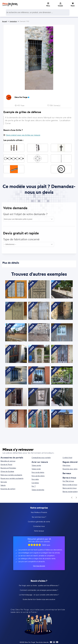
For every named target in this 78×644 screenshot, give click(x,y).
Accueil (5, 21)
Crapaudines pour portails (41, 457)
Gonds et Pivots (6, 464)
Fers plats (35, 479)
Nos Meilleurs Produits (39, 512)
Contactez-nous (39, 526)
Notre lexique (39, 531)
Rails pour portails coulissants (11, 475)
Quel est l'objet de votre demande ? (25, 215)
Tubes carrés (36, 465)
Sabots (3, 485)
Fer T (34, 486)
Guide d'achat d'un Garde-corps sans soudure (39, 599)
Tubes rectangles (38, 490)
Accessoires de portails (12, 458)
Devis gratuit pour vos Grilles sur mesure (23, 135)
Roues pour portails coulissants (12, 478)
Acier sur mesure (40, 462)
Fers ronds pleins (38, 472)
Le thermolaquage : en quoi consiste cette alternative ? (39, 595)
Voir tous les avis (39, 566)
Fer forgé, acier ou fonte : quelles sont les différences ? (39, 585)
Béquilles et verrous (8, 461)
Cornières (35, 483)
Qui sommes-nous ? (39, 517)
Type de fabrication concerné (21, 241)
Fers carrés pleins (38, 476)
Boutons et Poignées (8, 468)
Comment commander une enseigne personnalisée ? (39, 590)
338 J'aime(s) (54, 105)
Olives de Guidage (7, 471)
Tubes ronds (36, 469)
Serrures (4, 482)
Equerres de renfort (8, 489)
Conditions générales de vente (39, 522)
